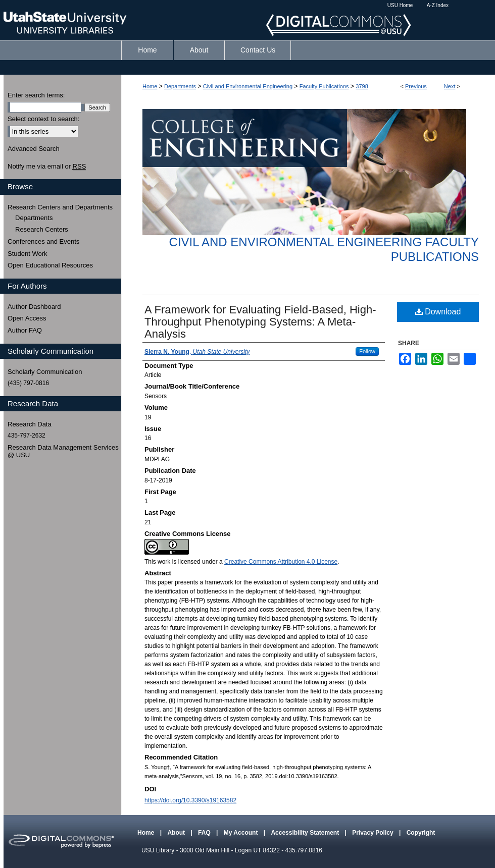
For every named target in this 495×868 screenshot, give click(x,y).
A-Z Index (438, 5)
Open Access (27, 318)
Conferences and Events (43, 241)
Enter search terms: (36, 95)
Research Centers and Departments (60, 207)
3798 (362, 86)
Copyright (421, 833)
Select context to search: (43, 119)
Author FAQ (25, 330)
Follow (367, 351)
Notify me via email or (47, 167)
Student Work (28, 254)
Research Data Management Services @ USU (63, 451)
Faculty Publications (324, 86)
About (177, 833)
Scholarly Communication (45, 372)
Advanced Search (34, 149)
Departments (180, 86)
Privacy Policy (374, 833)
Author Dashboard (34, 307)
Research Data (30, 424)
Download (438, 312)
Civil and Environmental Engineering (248, 86)
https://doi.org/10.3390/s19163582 (190, 800)
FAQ (205, 833)
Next (450, 86)
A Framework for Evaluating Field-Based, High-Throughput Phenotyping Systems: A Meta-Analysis (260, 322)
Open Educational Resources (50, 265)
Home (150, 86)
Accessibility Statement (306, 833)
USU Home (400, 5)
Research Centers (42, 229)
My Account (242, 833)
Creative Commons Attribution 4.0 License (281, 562)
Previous (416, 86)
